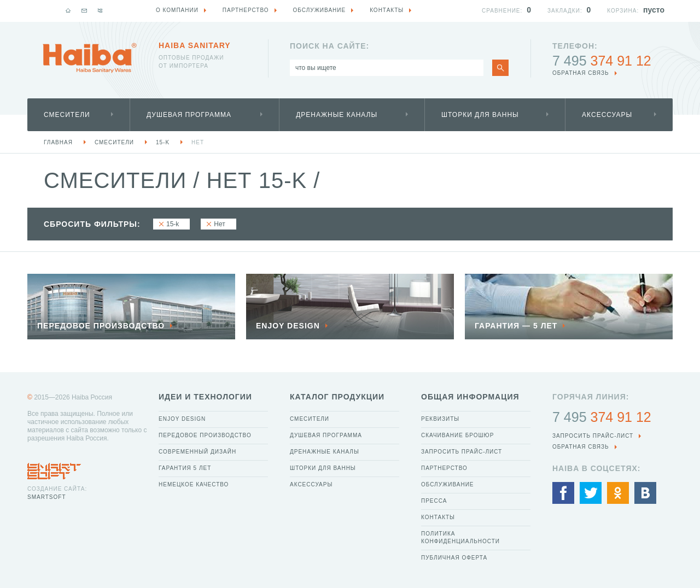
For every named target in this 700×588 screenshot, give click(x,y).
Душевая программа (189, 115)
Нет (198, 142)
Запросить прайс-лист (462, 452)
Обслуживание (448, 484)
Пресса (434, 501)
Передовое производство (205, 435)
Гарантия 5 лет (185, 468)
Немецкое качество (194, 484)
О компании (177, 10)
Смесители (67, 115)
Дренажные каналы (337, 115)
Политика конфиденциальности (460, 537)
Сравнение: (502, 11)
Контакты (438, 517)
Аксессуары (607, 115)
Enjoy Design (182, 419)
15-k (163, 142)
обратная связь (581, 73)
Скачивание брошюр (457, 435)
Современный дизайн (197, 452)
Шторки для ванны (480, 115)
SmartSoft (46, 497)
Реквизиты (440, 419)
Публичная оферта (454, 558)
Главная (58, 142)
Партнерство (444, 468)
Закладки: (565, 11)
